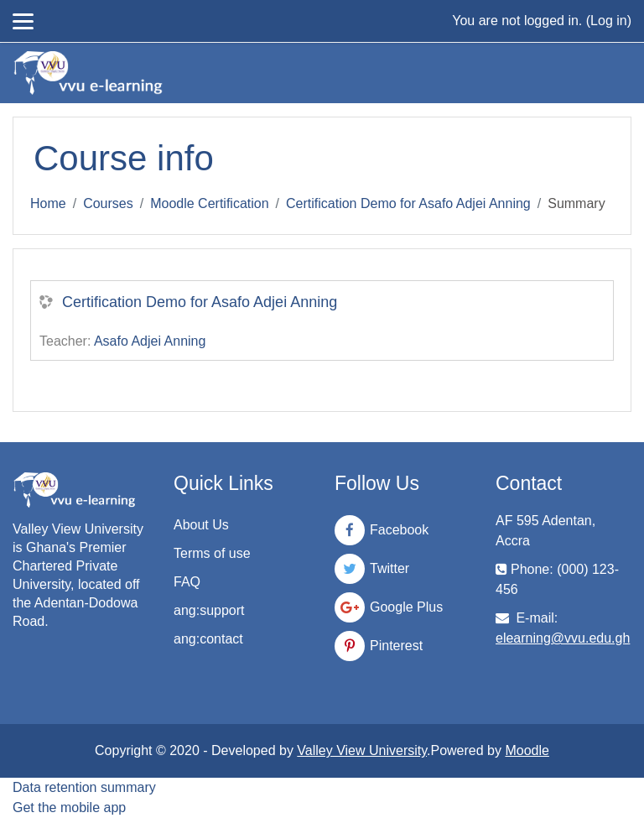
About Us (201, 525)
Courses (108, 203)
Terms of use (212, 553)
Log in (609, 21)
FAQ (187, 582)
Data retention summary (84, 787)
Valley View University (362, 750)
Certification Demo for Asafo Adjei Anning (408, 203)
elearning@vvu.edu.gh (563, 638)
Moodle (527, 750)
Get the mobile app (69, 808)
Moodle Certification (209, 203)
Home (48, 203)
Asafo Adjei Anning (150, 341)
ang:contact (208, 639)
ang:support (209, 610)
